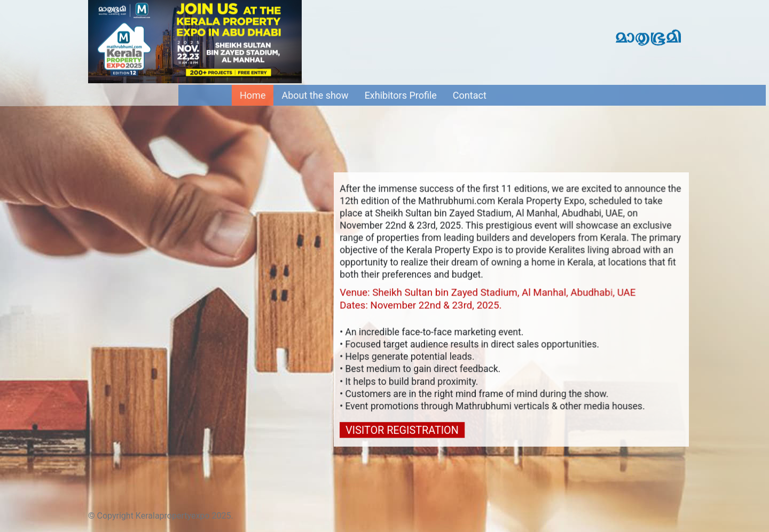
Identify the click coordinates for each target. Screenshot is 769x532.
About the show (321, 95)
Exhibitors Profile (407, 95)
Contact (476, 95)
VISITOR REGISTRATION (402, 430)
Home (262, 94)
